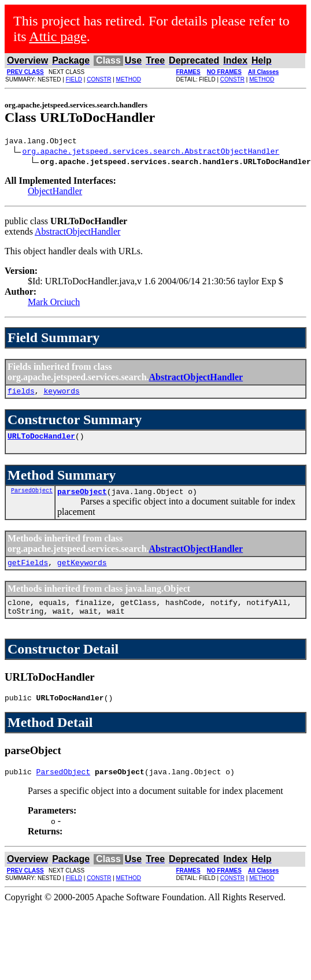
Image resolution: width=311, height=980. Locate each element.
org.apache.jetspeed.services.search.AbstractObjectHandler (151, 153)
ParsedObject (32, 497)
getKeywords (82, 571)
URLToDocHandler (41, 441)
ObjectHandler (55, 193)
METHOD (129, 79)
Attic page (58, 36)
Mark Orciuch (54, 304)
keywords (61, 394)
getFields (28, 571)
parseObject (82, 498)
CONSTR (99, 79)
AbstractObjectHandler (77, 233)
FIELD (74, 79)
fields (21, 394)
